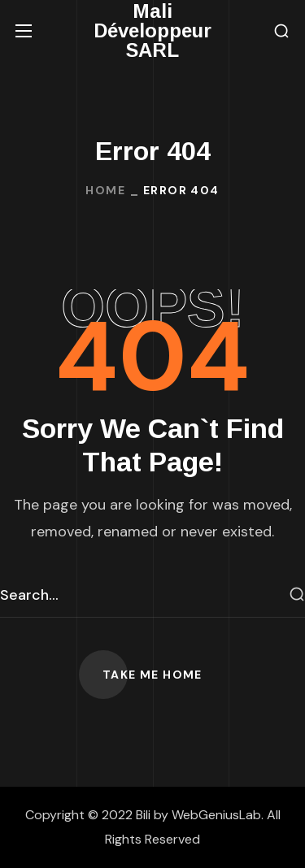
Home (105, 190)
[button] (281, 31)
